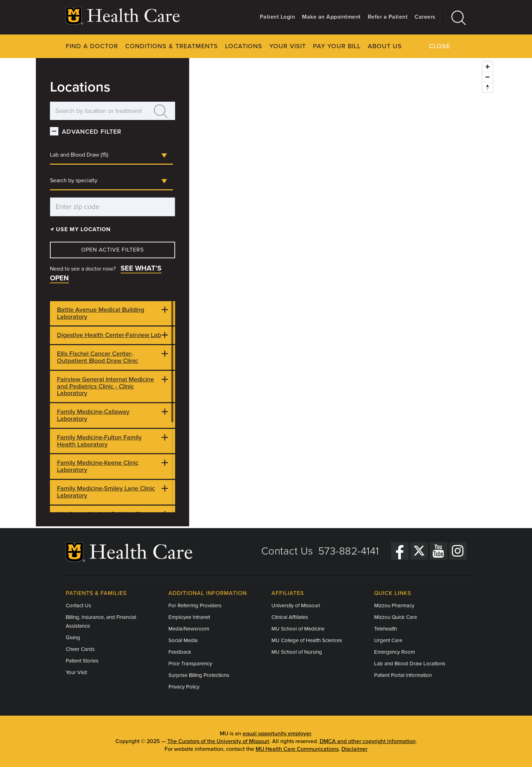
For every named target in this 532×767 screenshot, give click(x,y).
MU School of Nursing (297, 652)
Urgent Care (388, 640)
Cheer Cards (80, 649)
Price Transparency (190, 664)
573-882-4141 (349, 551)
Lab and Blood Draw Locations (410, 664)
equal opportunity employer (277, 734)
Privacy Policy (184, 687)
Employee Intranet (189, 617)
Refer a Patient (388, 17)
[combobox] (111, 155)
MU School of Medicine (298, 629)
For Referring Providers (195, 606)
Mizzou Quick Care (396, 617)
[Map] (343, 292)
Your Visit (288, 46)
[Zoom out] (488, 77)
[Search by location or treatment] (99, 111)
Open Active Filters (113, 250)
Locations (244, 46)
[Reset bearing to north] (488, 87)
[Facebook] (400, 551)
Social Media (183, 640)
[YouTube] (438, 551)
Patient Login (278, 17)
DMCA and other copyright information (368, 741)
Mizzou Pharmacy (394, 606)
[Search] (455, 17)
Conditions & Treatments (172, 46)
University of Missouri (296, 606)
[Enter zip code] (113, 207)
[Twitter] (419, 551)
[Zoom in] (488, 67)
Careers (425, 17)
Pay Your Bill (337, 46)
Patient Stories (82, 661)
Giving (73, 638)
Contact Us (287, 551)
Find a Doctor (92, 46)
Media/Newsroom (189, 629)
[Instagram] (458, 551)
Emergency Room (395, 652)
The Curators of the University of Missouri (218, 741)
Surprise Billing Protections (199, 675)
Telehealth (386, 629)
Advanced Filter (92, 132)
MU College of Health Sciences (307, 640)
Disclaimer (354, 749)
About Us (385, 46)
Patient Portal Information (403, 675)
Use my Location (81, 229)
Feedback (180, 652)
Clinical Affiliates (290, 617)
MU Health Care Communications (297, 749)
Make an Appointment (331, 17)
